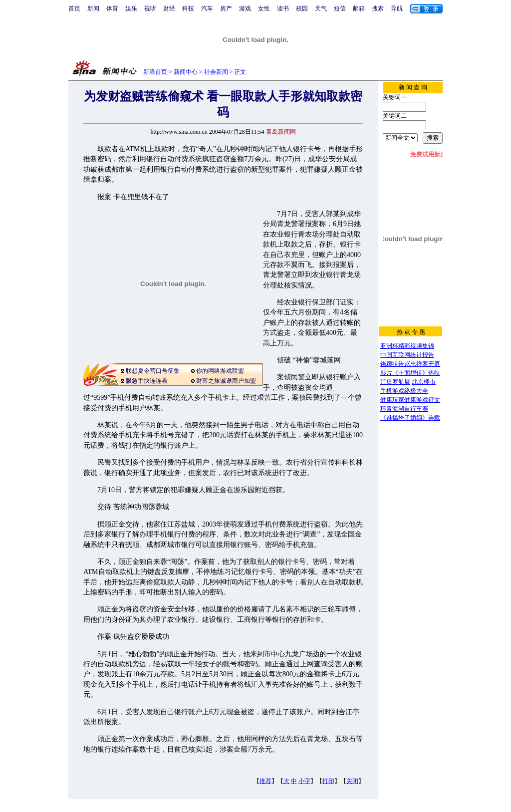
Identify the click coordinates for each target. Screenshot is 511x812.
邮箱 (359, 8)
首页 (74, 8)
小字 (304, 781)
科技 (188, 8)
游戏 (245, 8)
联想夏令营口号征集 (153, 371)
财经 (169, 8)
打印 (328, 781)
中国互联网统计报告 (407, 355)
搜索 (378, 8)
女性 (264, 8)
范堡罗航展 (395, 382)
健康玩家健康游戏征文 (410, 400)
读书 (283, 8)
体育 (112, 8)
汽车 (207, 8)
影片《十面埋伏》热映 (410, 373)
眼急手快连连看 (147, 381)
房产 (226, 8)
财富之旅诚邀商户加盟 (226, 381)
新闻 (93, 8)
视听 (150, 8)
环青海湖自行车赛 (404, 409)
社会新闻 (216, 72)
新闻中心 (186, 72)
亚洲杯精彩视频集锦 (407, 346)
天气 (321, 8)
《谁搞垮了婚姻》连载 (410, 418)
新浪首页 (155, 72)
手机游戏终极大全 (404, 391)
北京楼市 (424, 382)
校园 (302, 8)
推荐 (265, 781)
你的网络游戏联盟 (220, 371)
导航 (397, 8)
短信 (340, 8)
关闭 (352, 781)
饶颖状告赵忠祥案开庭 (410, 364)
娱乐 (131, 8)
